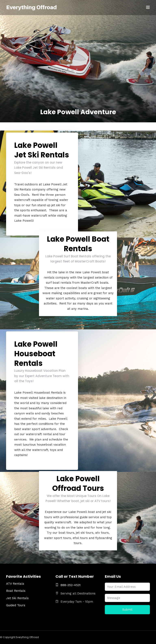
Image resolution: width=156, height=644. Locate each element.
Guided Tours (16, 605)
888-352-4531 (68, 585)
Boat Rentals (16, 591)
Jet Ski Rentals (17, 598)
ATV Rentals (15, 584)
